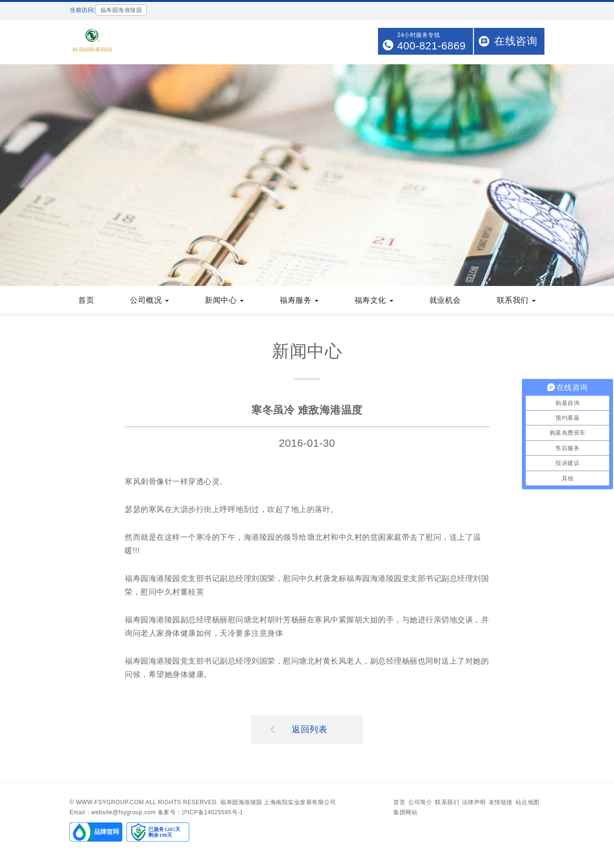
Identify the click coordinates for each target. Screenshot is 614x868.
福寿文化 (374, 300)
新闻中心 (224, 300)
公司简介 (420, 802)
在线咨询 (516, 41)
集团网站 (405, 812)
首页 (86, 300)
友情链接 (501, 802)
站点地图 (528, 802)
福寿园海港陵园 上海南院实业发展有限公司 (278, 802)
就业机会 (445, 300)
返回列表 (299, 729)
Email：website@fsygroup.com (113, 812)
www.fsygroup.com (110, 802)
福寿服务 (299, 300)
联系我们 (516, 300)
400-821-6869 (431, 46)
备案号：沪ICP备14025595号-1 (201, 812)
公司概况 (149, 300)
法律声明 (474, 802)
